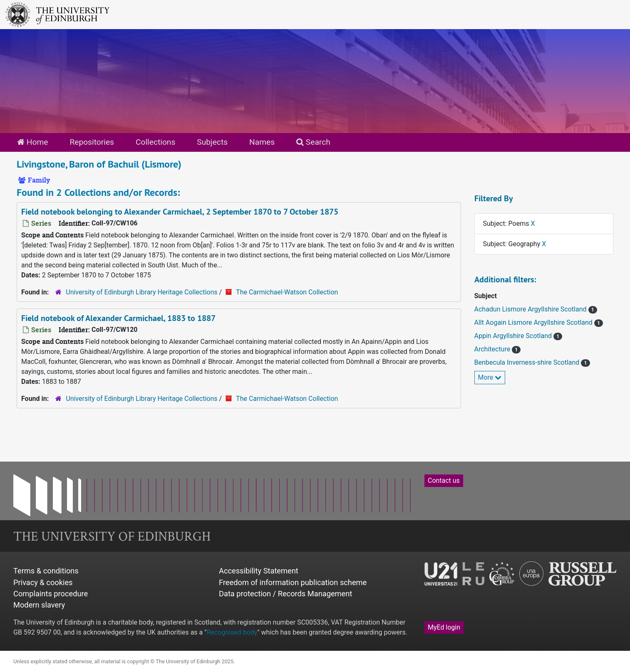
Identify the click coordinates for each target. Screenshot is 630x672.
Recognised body (232, 632)
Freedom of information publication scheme (293, 582)
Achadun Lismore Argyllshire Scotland (531, 309)
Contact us (444, 481)
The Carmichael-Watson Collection (287, 292)
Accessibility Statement (259, 571)
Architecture (493, 349)
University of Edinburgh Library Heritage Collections (141, 292)
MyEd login (444, 627)
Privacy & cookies (43, 582)
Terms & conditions (46, 571)
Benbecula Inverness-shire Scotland (528, 362)
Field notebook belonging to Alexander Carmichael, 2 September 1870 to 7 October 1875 (180, 212)
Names (262, 142)
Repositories (92, 142)
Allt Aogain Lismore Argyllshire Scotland (534, 322)
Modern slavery (39, 605)
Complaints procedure (51, 594)
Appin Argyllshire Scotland (514, 336)
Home (32, 142)
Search (313, 142)
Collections (155, 142)
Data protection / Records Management (285, 594)
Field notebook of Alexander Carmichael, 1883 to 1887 (118, 318)
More (490, 377)
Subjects (212, 142)
